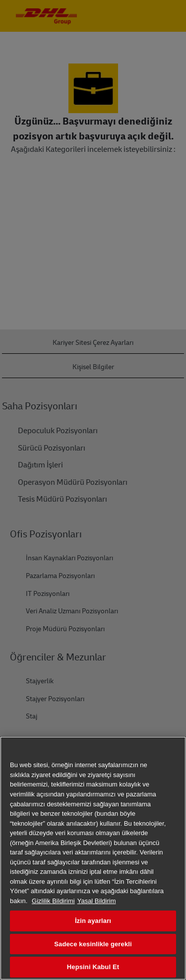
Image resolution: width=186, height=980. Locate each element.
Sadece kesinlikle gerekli (93, 944)
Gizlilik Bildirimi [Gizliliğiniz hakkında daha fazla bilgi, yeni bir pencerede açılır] (53, 901)
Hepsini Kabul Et (93, 967)
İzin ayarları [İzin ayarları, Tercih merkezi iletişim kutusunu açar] (93, 921)
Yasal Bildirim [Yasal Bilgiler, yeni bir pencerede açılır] (97, 901)
